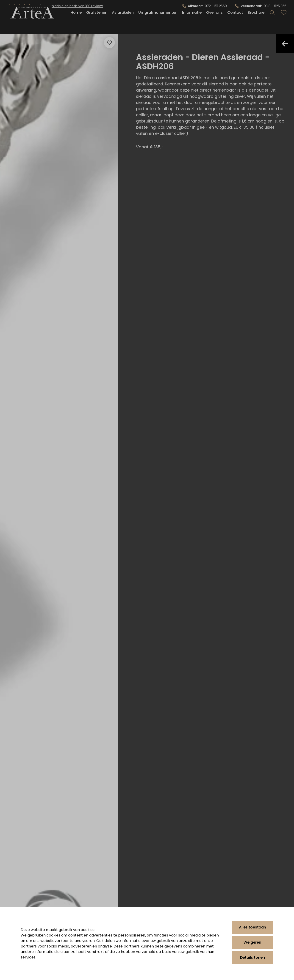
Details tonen (252, 957)
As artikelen (123, 24)
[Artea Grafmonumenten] (30, 24)
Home (76, 24)
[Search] (272, 24)
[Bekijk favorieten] (284, 24)
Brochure (256, 24)
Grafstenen (97, 24)
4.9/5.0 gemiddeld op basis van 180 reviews (69, 6)
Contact (235, 24)
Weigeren (252, 942)
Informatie (192, 24)
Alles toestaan (252, 927)
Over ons (214, 24)
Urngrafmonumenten (158, 24)
